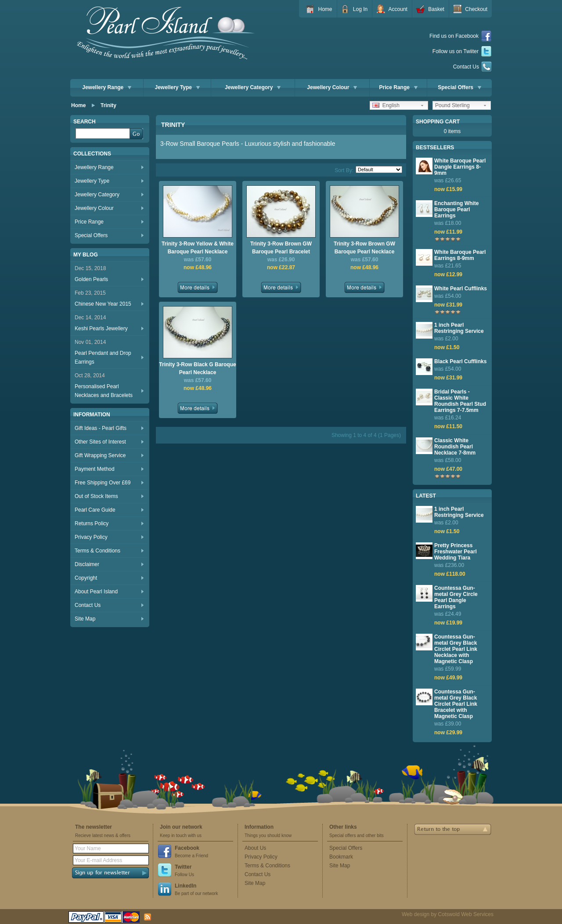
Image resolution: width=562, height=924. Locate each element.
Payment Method (95, 469)
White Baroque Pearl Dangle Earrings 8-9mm (460, 167)
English (386, 105)
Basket (436, 9)
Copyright (86, 578)
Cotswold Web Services (466, 914)
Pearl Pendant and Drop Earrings (103, 357)
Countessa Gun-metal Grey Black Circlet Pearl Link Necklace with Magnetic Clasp (456, 649)
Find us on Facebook (461, 36)
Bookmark (341, 857)
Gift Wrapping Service (100, 455)
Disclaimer (87, 564)
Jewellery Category (253, 87)
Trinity (108, 105)
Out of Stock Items (96, 496)
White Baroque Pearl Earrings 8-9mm (460, 255)
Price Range (398, 87)
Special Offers (459, 87)
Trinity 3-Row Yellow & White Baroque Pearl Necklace (198, 248)
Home (325, 9)
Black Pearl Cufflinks (460, 361)
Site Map (85, 619)
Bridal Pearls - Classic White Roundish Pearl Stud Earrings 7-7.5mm (460, 401)
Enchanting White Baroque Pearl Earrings (456, 209)
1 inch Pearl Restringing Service (459, 328)
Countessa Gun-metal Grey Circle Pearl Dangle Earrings (456, 597)
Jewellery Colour (332, 87)
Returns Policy (92, 523)
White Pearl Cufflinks (461, 289)
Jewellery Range (107, 87)
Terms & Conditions (97, 551)
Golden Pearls (91, 279)
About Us (255, 848)
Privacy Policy (91, 537)
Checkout (476, 9)
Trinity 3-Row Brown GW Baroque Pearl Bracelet (281, 248)
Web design (416, 914)
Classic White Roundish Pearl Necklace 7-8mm (455, 447)
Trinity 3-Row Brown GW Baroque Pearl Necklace (364, 248)
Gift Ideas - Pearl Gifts (101, 428)
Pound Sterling (452, 105)
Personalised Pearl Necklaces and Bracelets (104, 391)
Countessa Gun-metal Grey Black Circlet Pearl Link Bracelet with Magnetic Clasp (456, 704)
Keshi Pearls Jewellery (101, 328)
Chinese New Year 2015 (103, 304)
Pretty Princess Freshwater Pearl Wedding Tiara (456, 552)
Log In (360, 9)
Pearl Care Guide (95, 510)
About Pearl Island (96, 592)
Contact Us (472, 67)
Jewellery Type (178, 87)
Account (398, 9)
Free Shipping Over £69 (103, 483)
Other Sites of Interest (100, 442)
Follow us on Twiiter (462, 52)
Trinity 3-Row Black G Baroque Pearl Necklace (197, 368)
